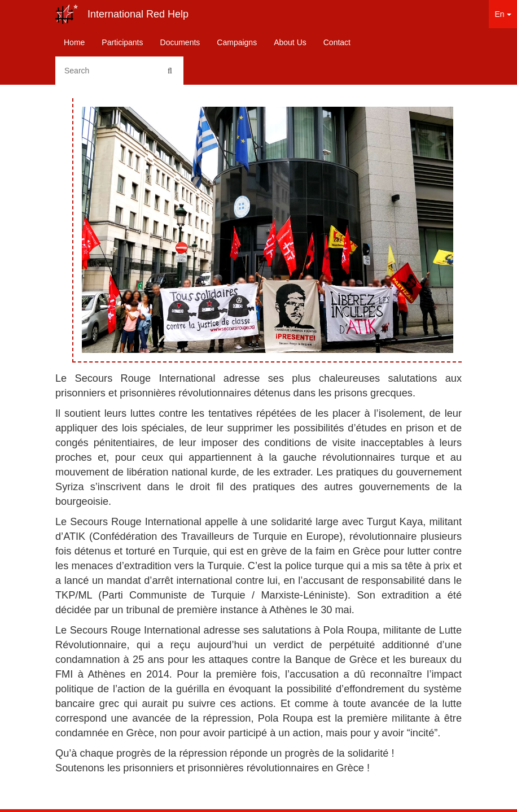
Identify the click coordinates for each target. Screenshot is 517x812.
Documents (180, 42)
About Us (290, 42)
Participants (122, 42)
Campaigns (237, 42)
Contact (337, 42)
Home (74, 42)
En (503, 14)
